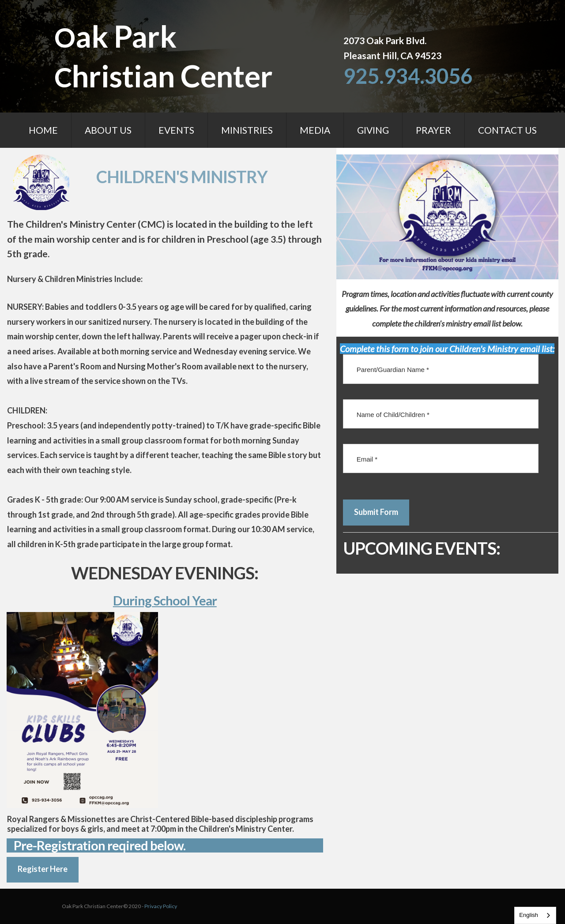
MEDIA (315, 130)
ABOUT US (108, 130)
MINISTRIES (247, 130)
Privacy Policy (130, 907)
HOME (43, 130)
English (529, 915)
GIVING (373, 130)
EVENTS (176, 130)
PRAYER (433, 130)
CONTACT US (507, 130)
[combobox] (535, 915)
